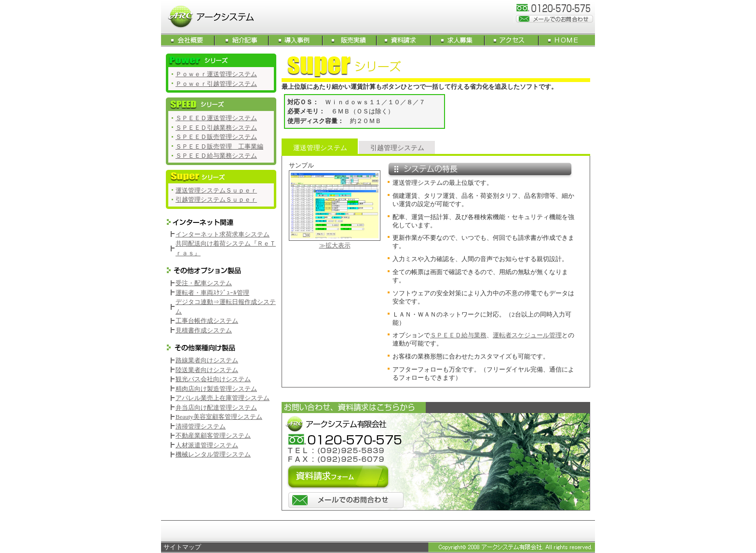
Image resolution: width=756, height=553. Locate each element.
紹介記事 (242, 40)
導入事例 (296, 40)
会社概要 (188, 40)
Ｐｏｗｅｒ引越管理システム (216, 84)
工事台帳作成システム (207, 321)
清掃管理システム (201, 426)
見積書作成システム (204, 330)
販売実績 (350, 40)
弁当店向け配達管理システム (216, 408)
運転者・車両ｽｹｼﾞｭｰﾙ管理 (212, 293)
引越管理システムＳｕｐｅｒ (216, 200)
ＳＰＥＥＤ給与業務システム (216, 156)
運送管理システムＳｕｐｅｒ (216, 190)
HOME (567, 40)
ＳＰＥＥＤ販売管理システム (216, 137)
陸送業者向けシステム (207, 370)
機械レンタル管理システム (213, 454)
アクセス (512, 40)
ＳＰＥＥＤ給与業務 (458, 335)
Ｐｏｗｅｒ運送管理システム (216, 74)
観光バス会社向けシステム (213, 379)
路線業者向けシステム (207, 360)
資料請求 (404, 40)
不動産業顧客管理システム (213, 435)
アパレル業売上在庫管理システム (223, 398)
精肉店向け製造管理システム (216, 389)
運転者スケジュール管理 (527, 335)
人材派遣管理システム (207, 445)
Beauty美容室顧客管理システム (219, 417)
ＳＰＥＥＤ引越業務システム (216, 128)
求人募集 (458, 40)
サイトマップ (182, 547)
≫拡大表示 (335, 245)
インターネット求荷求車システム (223, 234)
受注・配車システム (204, 283)
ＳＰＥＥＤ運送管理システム (216, 118)
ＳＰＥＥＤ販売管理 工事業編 (219, 146)
